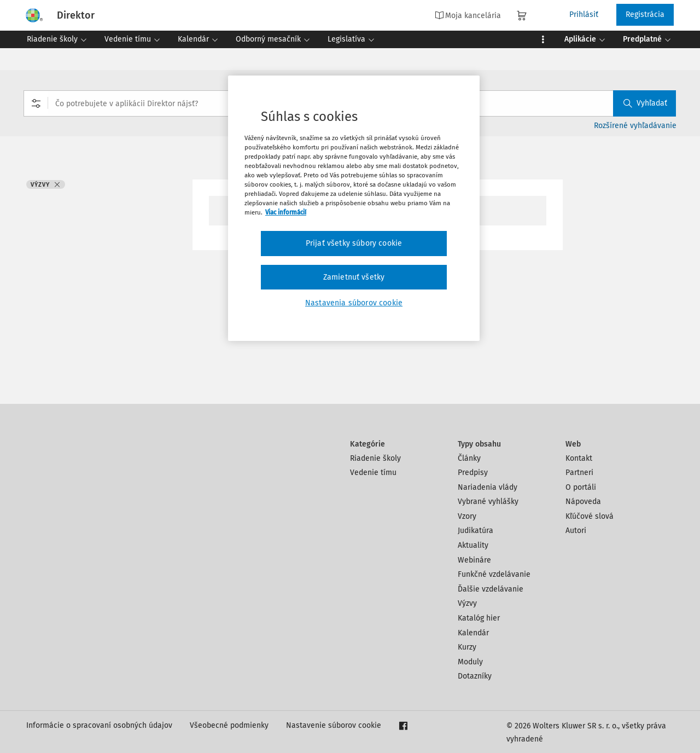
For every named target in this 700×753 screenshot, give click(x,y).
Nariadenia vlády (488, 487)
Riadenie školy (375, 458)
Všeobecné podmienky (229, 725)
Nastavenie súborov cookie (334, 725)
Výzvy (467, 603)
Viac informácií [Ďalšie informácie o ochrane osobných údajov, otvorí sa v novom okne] (286, 212)
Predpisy (473, 473)
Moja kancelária (468, 15)
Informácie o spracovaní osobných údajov (99, 725)
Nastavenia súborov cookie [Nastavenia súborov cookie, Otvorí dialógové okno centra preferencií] (354, 303)
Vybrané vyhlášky (488, 502)
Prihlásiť (584, 15)
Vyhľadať (645, 103)
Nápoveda (583, 502)
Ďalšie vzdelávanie (491, 589)
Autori (576, 531)
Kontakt (579, 458)
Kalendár (473, 633)
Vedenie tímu (373, 473)
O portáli (581, 487)
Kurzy (467, 647)
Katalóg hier (479, 618)
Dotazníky (475, 676)
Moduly (470, 662)
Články (469, 458)
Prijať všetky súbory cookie (354, 243)
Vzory (467, 516)
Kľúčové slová (590, 516)
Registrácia (645, 15)
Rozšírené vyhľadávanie (635, 126)
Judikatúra (476, 531)
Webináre (474, 560)
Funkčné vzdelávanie (494, 574)
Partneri (579, 473)
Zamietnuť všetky (354, 277)
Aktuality (473, 545)
